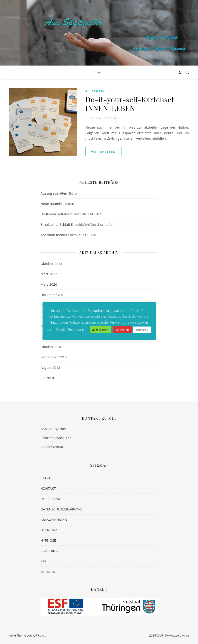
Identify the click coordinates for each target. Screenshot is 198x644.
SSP (43, 561)
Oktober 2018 (51, 347)
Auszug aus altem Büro (59, 193)
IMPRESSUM (50, 499)
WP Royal (39, 635)
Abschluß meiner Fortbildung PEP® (68, 235)
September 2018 (54, 357)
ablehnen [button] (123, 330)
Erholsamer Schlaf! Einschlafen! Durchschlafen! (77, 224)
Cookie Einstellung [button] (70, 329)
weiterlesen (104, 152)
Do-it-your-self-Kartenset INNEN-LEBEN (130, 104)
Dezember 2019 (53, 295)
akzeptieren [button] (100, 330)
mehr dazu (142, 330)
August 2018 (50, 367)
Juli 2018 (47, 378)
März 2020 (49, 284)
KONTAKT (48, 488)
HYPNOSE (48, 540)
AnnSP (90, 118)
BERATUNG (49, 530)
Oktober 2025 (51, 263)
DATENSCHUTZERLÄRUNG (61, 509)
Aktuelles (48, 571)
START (45, 478)
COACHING (49, 551)
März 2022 (49, 274)
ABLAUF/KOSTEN (54, 519)
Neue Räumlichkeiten (57, 204)
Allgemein (95, 91)
